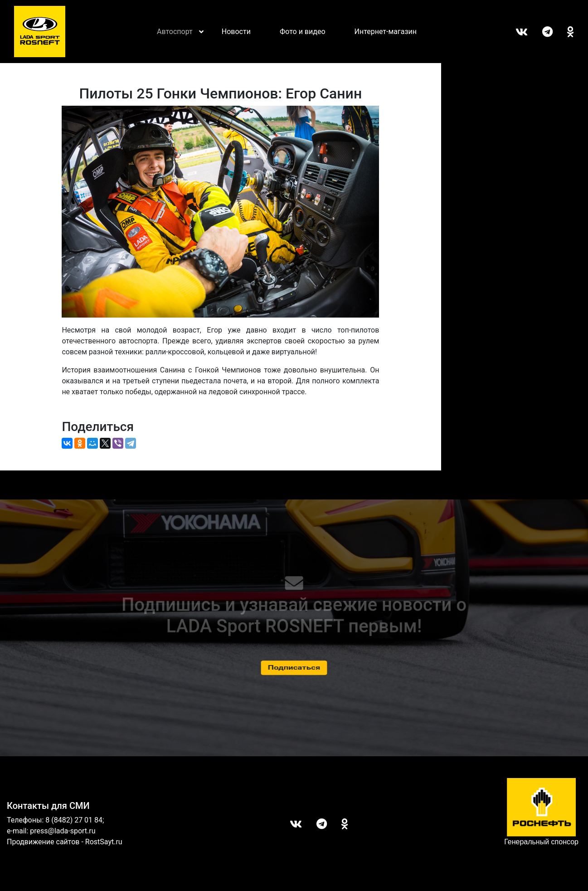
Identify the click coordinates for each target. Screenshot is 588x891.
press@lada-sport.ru (63, 831)
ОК (563, 32)
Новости (236, 32)
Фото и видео (303, 32)
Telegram (540, 32)
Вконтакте (514, 32)
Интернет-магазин (386, 32)
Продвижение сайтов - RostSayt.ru (65, 842)
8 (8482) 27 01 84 (74, 820)
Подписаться (294, 668)
